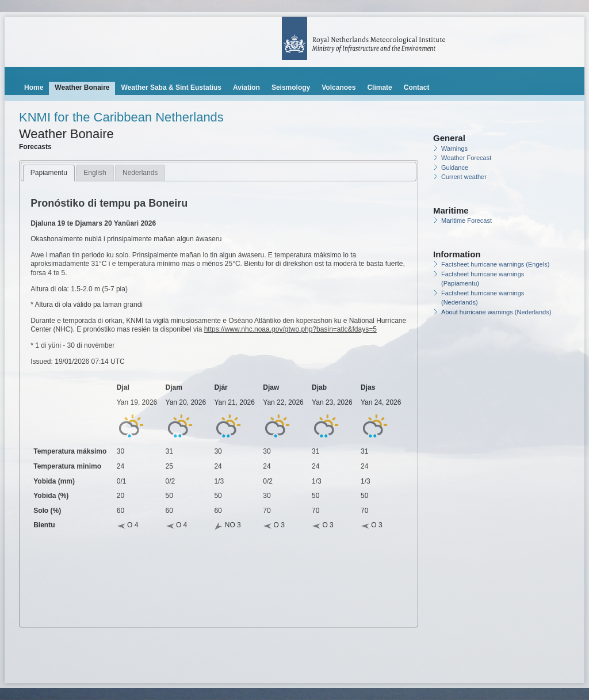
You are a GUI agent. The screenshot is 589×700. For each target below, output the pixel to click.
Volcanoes (339, 87)
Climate (379, 87)
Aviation (246, 87)
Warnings (454, 149)
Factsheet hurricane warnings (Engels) (495, 264)
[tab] (49, 173)
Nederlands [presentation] (140, 173)
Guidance (455, 168)
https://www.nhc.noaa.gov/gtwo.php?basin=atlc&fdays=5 (290, 329)
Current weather (464, 177)
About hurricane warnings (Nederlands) (496, 312)
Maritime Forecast (466, 220)
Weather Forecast (466, 158)
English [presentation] (95, 173)
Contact (417, 87)
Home (34, 87)
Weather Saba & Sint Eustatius (171, 87)
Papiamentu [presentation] (49, 173)
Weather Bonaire (82, 87)
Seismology (291, 87)
